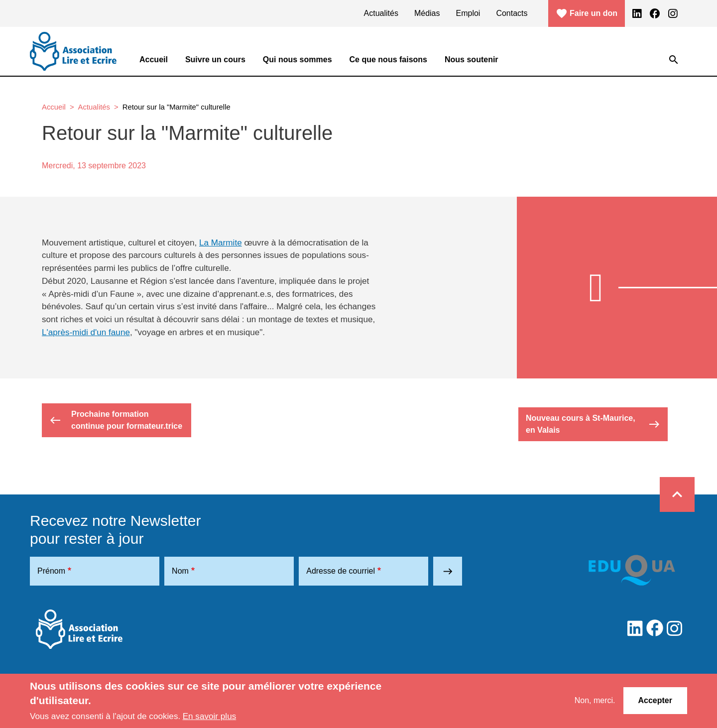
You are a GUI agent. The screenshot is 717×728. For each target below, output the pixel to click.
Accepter (655, 700)
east (448, 571)
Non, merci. (595, 700)
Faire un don (587, 13)
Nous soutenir (472, 60)
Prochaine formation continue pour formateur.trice (116, 420)
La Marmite (221, 243)
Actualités (381, 13)
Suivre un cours (215, 60)
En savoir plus (210, 716)
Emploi (468, 13)
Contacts (512, 13)
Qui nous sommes (298, 60)
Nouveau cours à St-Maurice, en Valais (593, 424)
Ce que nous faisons (388, 60)
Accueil (154, 60)
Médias (427, 13)
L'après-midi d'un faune (86, 332)
